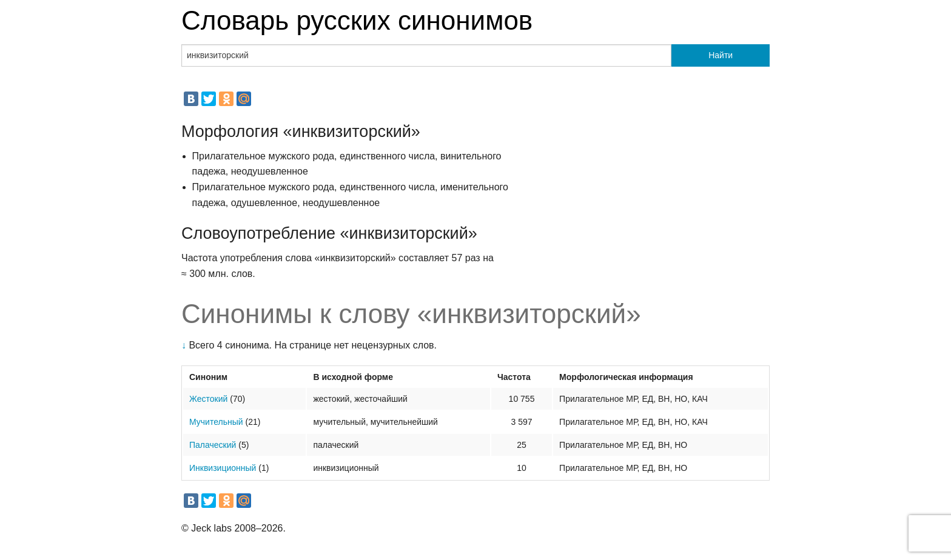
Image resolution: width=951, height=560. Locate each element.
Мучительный (216, 422)
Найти (721, 55)
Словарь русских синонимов (357, 20)
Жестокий (208, 399)
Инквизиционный (223, 468)
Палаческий (213, 445)
